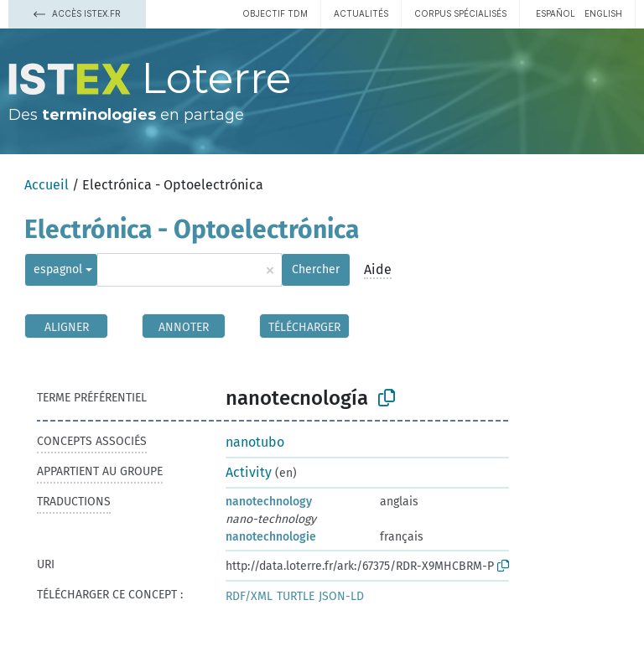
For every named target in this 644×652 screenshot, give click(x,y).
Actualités (361, 13)
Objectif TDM (275, 13)
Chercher (316, 269)
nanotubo (255, 442)
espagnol (58, 269)
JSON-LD (341, 596)
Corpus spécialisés (460, 13)
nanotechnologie (271, 537)
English (603, 13)
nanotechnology (269, 502)
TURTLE (296, 596)
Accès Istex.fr (77, 13)
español (556, 13)
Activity (249, 472)
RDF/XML (249, 596)
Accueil (47, 185)
